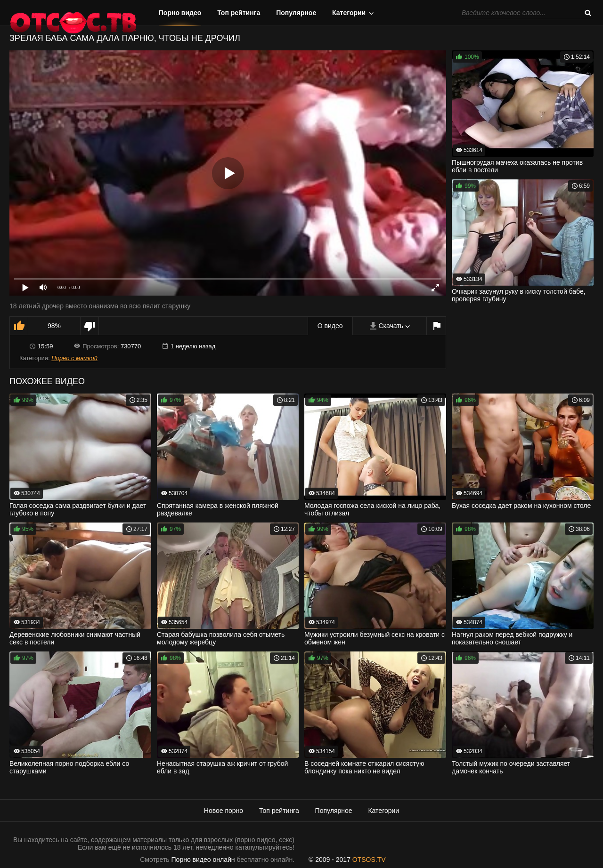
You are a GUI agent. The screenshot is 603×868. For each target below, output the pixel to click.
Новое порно (224, 811)
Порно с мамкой (74, 358)
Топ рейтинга (239, 13)
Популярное (296, 13)
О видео (330, 326)
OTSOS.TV (369, 860)
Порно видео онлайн (203, 860)
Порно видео (180, 13)
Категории (349, 13)
